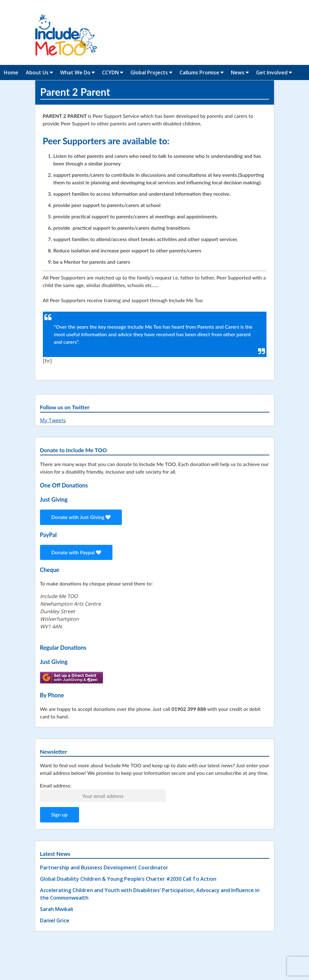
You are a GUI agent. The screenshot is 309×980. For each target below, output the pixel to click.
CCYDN (110, 72)
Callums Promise (199, 72)
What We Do (75, 72)
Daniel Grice (55, 920)
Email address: (56, 785)
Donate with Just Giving (81, 517)
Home (11, 72)
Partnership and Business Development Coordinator (104, 868)
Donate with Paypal (76, 552)
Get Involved (272, 72)
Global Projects (149, 72)
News (238, 72)
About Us (37, 72)
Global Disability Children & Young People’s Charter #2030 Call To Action (128, 879)
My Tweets (53, 420)
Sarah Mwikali (57, 909)
